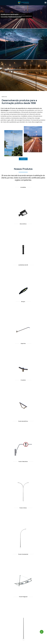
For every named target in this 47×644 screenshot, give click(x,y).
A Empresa (23, 159)
